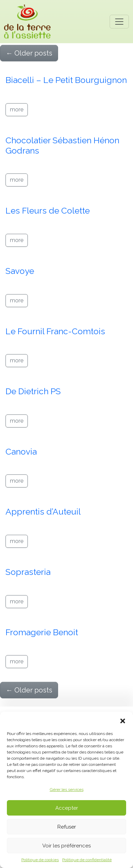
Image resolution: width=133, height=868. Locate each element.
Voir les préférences (66, 846)
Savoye (20, 271)
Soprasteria (28, 572)
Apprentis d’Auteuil (43, 512)
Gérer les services (67, 789)
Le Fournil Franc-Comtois (55, 331)
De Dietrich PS (33, 391)
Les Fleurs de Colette (48, 211)
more (17, 110)
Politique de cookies (40, 860)
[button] (123, 720)
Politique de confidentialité (87, 860)
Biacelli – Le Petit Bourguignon (66, 80)
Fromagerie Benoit (42, 632)
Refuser (67, 827)
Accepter (67, 808)
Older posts (29, 53)
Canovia (21, 452)
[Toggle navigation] (119, 22)
